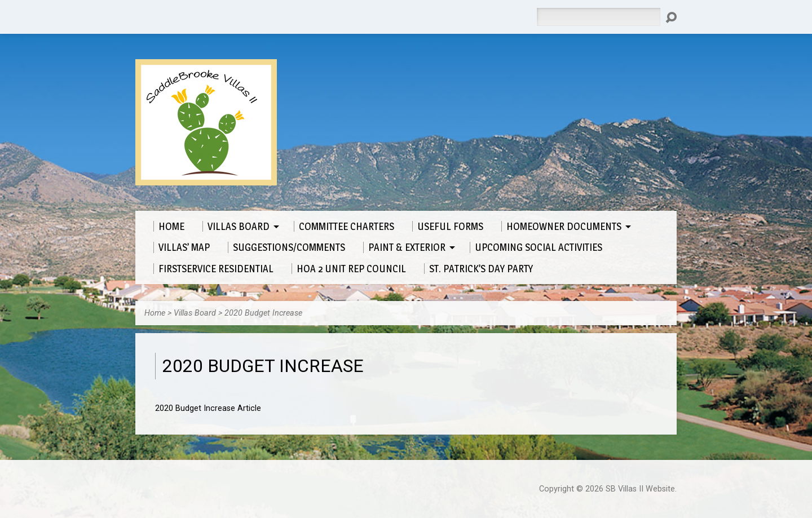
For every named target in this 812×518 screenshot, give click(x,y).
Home (155, 313)
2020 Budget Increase (263, 313)
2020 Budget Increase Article (208, 408)
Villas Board (195, 313)
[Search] (598, 17)
